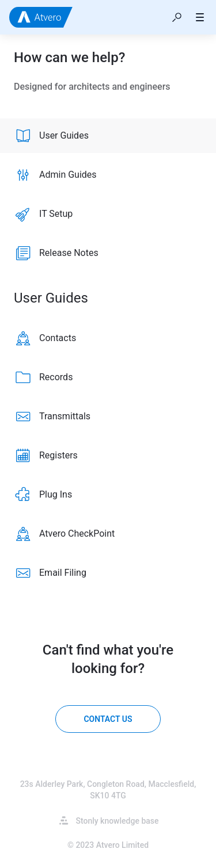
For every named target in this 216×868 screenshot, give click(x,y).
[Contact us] (108, 719)
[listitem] (108, 136)
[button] (177, 17)
